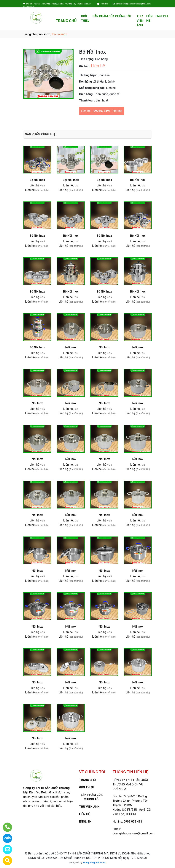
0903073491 (102, 111)
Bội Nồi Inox (71, 180)
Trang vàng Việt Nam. (94, 863)
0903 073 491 (133, 822)
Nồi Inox (71, 347)
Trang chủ (30, 34)
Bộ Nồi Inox (37, 180)
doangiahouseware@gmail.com (134, 833)
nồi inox (44, 34)
